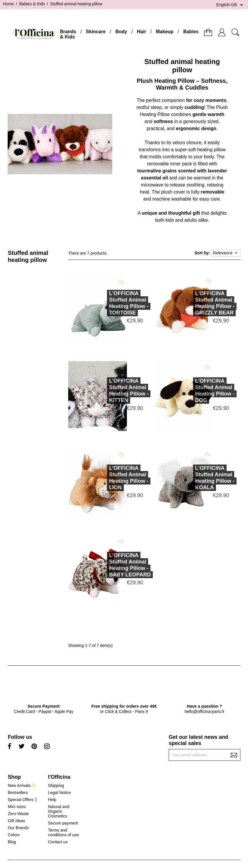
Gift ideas (16, 821)
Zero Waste (18, 814)
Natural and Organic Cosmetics (58, 811)
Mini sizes (17, 807)
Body (121, 32)
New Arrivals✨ (22, 785)
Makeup (165, 32)
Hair (141, 32)
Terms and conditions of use (63, 832)
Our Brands (18, 828)
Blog (12, 842)
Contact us (58, 842)
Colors (14, 835)
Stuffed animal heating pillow (28, 256)
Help (52, 800)
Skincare (96, 32)
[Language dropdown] (231, 5)
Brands (68, 32)
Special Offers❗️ (23, 800)
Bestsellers (18, 793)
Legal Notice (59, 793)
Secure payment (63, 823)
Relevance (226, 253)
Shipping (56, 785)
